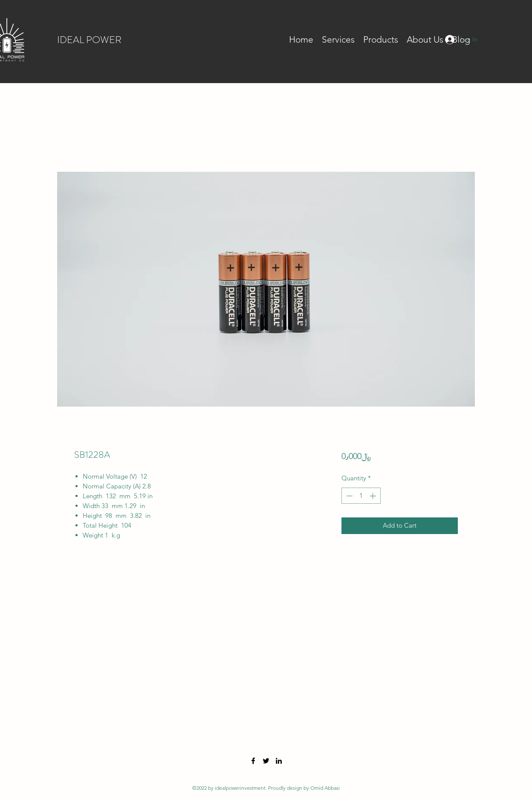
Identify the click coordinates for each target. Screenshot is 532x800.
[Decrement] (348, 496)
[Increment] (374, 496)
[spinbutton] (361, 496)
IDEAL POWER (89, 40)
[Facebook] (253, 761)
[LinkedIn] (279, 761)
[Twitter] (266, 761)
